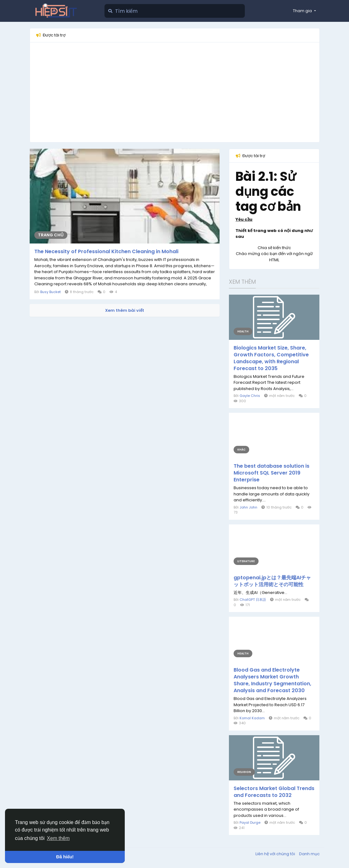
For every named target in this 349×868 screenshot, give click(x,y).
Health (243, 331)
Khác (241, 450)
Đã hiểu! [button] (65, 857)
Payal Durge (250, 822)
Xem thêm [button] (58, 838)
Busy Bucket (51, 292)
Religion (244, 772)
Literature (246, 561)
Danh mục (309, 854)
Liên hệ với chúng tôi (276, 854)
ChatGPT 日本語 (253, 600)
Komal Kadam (252, 718)
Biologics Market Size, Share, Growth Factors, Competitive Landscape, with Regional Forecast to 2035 (271, 358)
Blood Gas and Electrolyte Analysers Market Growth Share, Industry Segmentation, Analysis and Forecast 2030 (272, 680)
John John (248, 507)
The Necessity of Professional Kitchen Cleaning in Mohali (106, 252)
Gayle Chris (250, 396)
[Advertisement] (175, 92)
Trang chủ (51, 235)
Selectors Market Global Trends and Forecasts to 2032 (274, 792)
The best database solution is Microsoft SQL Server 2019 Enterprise (271, 473)
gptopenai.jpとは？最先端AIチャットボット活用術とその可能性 (272, 581)
